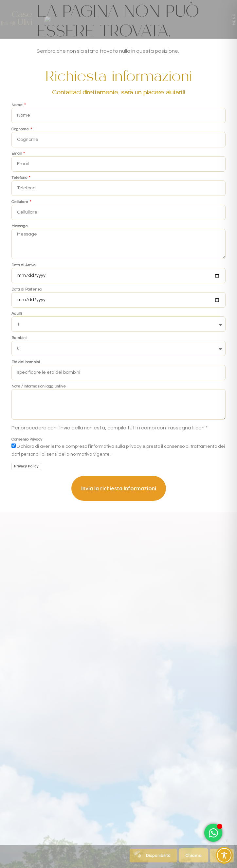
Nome (18, 105)
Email (17, 154)
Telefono (20, 178)
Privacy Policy (26, 466)
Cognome (21, 129)
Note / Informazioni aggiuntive (39, 387)
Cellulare (20, 202)
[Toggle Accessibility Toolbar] (224, 855)
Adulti (17, 314)
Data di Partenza (27, 290)
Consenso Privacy (27, 440)
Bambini (19, 338)
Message (20, 226)
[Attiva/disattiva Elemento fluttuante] (213, 833)
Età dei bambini (26, 362)
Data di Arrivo (23, 265)
